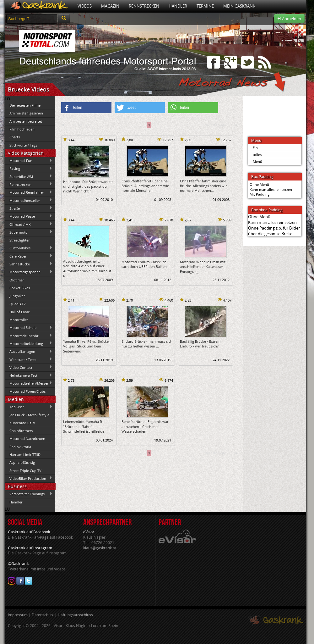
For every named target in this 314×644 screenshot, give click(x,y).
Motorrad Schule (29, 328)
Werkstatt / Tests (29, 359)
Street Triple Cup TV (25, 471)
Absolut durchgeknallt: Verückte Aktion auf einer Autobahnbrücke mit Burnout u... (87, 268)
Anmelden (289, 19)
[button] (86, 108)
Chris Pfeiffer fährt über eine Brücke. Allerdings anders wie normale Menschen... (145, 186)
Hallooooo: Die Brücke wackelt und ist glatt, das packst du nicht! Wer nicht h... (88, 186)
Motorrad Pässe (29, 216)
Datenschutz (43, 615)
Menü (257, 161)
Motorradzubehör (29, 336)
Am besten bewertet (26, 121)
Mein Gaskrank (239, 6)
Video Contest (29, 367)
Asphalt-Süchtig (22, 462)
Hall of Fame (20, 312)
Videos (85, 6)
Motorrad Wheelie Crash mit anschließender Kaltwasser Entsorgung (203, 267)
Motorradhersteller (29, 200)
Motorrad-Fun (29, 161)
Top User (29, 407)
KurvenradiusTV (22, 423)
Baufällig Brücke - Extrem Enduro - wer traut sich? (200, 344)
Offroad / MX (29, 224)
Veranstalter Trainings (29, 494)
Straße (29, 208)
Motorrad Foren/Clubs (27, 391)
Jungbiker (17, 296)
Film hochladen (22, 129)
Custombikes (29, 248)
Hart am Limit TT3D (25, 455)
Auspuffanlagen (29, 352)
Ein (255, 148)
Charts (15, 137)
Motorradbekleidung (29, 343)
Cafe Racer (29, 256)
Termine (205, 6)
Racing (29, 169)
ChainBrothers (21, 431)
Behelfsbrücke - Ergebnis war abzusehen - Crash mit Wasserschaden (145, 426)
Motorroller (19, 320)
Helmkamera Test (29, 375)
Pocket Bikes (20, 288)
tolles (257, 155)
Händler (178, 6)
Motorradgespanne (29, 272)
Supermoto (29, 232)
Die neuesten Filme (25, 105)
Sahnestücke (29, 264)
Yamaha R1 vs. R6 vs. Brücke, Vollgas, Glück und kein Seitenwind (86, 346)
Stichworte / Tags (23, 145)
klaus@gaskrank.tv (100, 548)
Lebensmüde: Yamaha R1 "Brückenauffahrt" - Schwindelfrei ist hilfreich (84, 426)
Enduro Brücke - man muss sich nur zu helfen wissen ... (147, 344)
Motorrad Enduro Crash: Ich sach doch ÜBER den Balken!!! (146, 264)
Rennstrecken (144, 6)
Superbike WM (29, 176)
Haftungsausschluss (75, 615)
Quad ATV (18, 304)
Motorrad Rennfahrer (29, 192)
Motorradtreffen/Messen (29, 383)
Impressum (18, 615)
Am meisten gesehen (26, 113)
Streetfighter (19, 240)
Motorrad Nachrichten (27, 439)
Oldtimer (17, 280)
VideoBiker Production (29, 478)
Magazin (110, 6)
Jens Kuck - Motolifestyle (29, 415)
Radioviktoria (20, 447)
